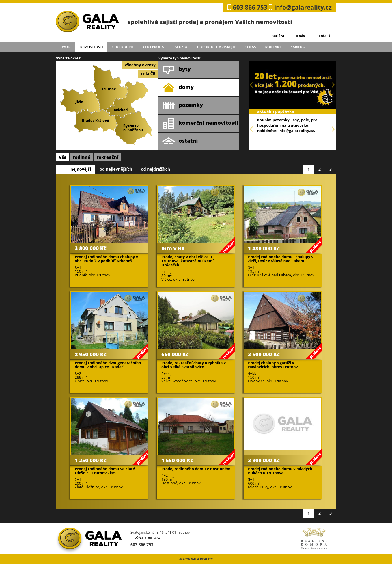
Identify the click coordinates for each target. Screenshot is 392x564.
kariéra (278, 36)
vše (63, 157)
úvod (65, 47)
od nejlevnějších (116, 169)
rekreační (108, 157)
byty (177, 70)
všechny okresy (140, 65)
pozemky (183, 105)
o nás (300, 36)
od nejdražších (155, 169)
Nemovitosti (91, 47)
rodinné (82, 157)
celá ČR (148, 73)
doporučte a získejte (216, 47)
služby (182, 47)
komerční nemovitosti (200, 123)
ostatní (180, 141)
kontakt (323, 36)
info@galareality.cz (303, 7)
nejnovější (81, 169)
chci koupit (123, 47)
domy (178, 88)
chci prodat (154, 47)
